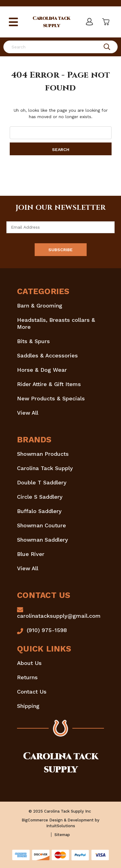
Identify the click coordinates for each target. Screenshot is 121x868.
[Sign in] (89, 22)
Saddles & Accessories (47, 355)
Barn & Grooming (40, 306)
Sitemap (62, 835)
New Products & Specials (51, 398)
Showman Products (43, 454)
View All (28, 413)
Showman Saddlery (43, 540)
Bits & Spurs (33, 341)
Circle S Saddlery (40, 497)
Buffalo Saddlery (39, 511)
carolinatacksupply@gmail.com (59, 616)
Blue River (31, 554)
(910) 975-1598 (47, 630)
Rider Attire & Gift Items (49, 384)
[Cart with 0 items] (105, 22)
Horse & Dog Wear (42, 370)
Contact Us (32, 692)
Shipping (28, 706)
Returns (27, 677)
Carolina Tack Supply (45, 468)
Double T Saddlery (42, 482)
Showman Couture (41, 525)
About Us (29, 663)
